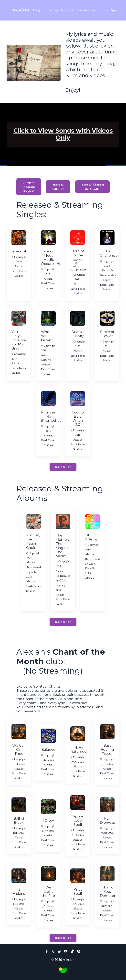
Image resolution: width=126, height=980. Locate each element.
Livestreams (86, 10)
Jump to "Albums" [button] (58, 187)
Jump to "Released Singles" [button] (29, 187)
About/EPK (21, 10)
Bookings (51, 10)
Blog (37, 10)
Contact (67, 10)
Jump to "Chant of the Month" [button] (92, 187)
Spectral (117, 10)
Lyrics (103, 10)
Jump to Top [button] (63, 467)
